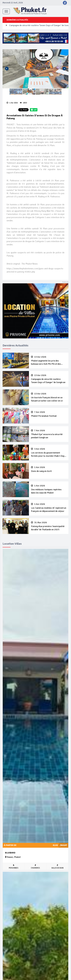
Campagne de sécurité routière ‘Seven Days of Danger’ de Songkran (49, 379)
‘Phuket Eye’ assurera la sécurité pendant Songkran (49, 434)
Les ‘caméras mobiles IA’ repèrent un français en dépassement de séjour (49, 508)
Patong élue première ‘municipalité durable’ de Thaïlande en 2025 (49, 526)
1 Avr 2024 (12, 103)
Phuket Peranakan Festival (49, 414)
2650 (23, 103)
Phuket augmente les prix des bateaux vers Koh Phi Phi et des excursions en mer (49, 361)
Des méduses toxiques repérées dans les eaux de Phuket (49, 489)
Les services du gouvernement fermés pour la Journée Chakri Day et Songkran (49, 453)
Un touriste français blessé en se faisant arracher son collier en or (49, 397)
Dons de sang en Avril (49, 469)
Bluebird (10, 853)
